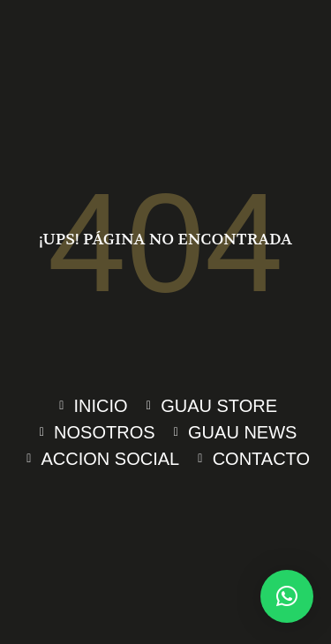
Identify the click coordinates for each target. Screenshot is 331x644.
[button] (287, 596)
